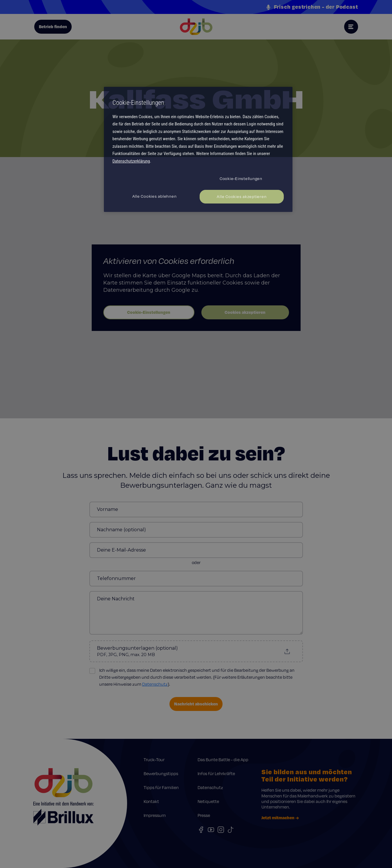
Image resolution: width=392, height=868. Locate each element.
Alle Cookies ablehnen (155, 196)
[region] (198, 149)
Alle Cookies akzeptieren (242, 197)
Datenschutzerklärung (131, 161)
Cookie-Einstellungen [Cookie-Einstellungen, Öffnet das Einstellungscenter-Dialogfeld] (241, 179)
